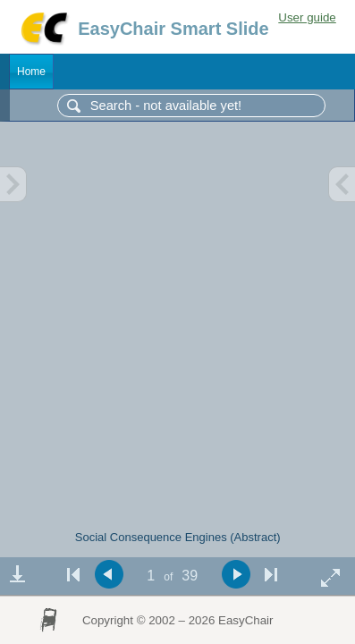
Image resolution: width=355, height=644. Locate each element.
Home (31, 72)
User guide (307, 17)
